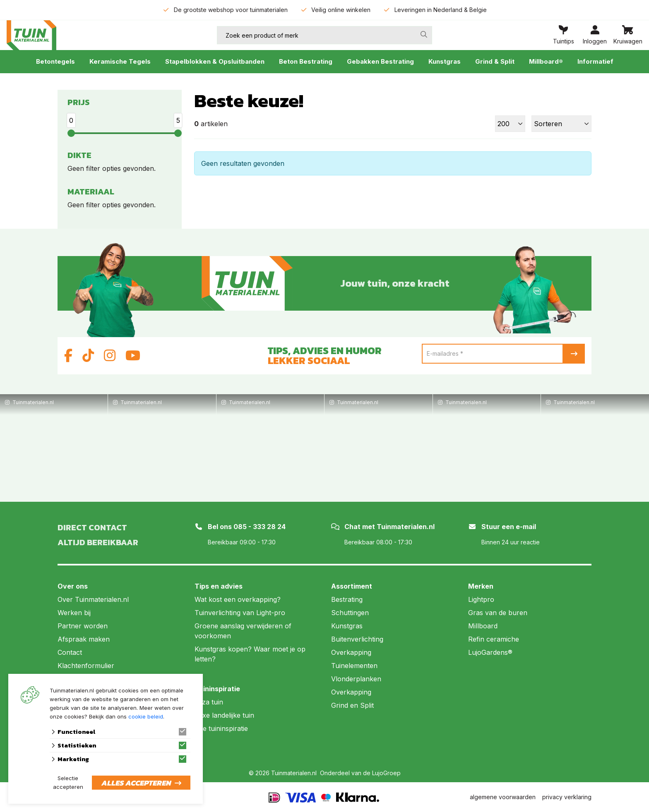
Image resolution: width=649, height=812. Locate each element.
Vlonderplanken (356, 679)
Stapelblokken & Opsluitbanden (215, 61)
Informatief (595, 61)
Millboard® (546, 61)
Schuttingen (350, 613)
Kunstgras (445, 61)
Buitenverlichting (357, 639)
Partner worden (83, 626)
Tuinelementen (354, 666)
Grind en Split (352, 705)
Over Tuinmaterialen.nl (93, 599)
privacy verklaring (567, 797)
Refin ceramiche (494, 639)
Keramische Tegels (120, 61)
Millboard (483, 626)
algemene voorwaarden (503, 797)
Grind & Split (495, 61)
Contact (70, 652)
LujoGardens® (490, 652)
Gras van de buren (498, 613)
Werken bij (74, 613)
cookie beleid (146, 716)
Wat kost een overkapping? (238, 599)
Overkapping (351, 652)
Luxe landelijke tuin (224, 715)
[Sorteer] (561, 124)
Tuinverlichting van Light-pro (240, 613)
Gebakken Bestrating (380, 61)
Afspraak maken (84, 639)
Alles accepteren (136, 783)
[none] (424, 34)
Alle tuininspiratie (221, 728)
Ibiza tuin (209, 702)
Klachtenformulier (86, 666)
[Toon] (510, 124)
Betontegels (55, 61)
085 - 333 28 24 (260, 527)
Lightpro (481, 599)
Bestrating (347, 599)
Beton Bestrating (306, 61)
